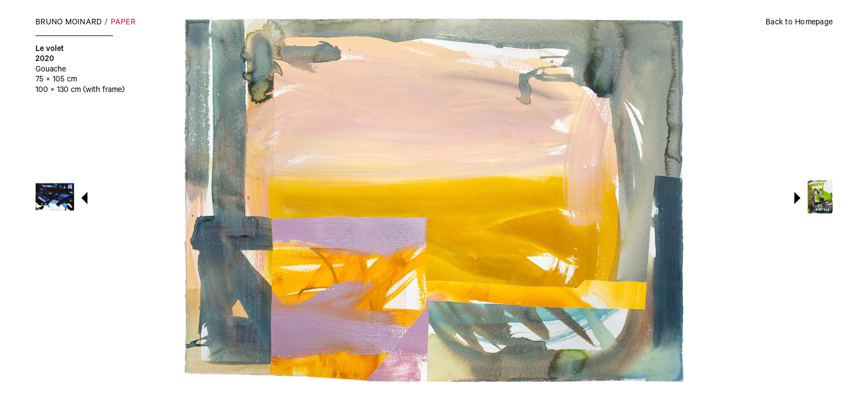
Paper (123, 23)
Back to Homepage (799, 23)
